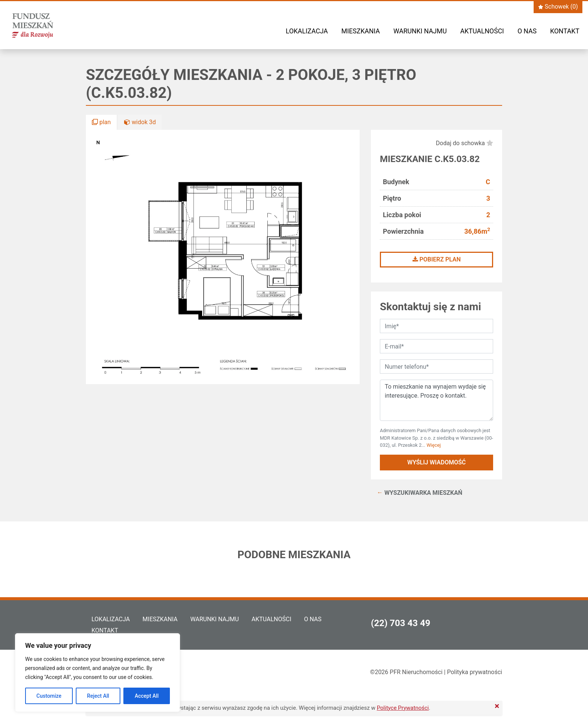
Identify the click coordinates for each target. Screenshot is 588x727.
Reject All (98, 696)
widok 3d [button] (140, 122)
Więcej (433, 445)
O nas (527, 31)
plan (101, 122)
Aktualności (482, 31)
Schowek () (558, 7)
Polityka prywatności (475, 672)
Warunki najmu (420, 31)
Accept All (147, 696)
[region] (97, 673)
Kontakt (565, 31)
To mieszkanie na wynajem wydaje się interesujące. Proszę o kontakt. (436, 400)
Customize (49, 696)
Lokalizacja (307, 31)
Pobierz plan (437, 259)
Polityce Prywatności (403, 708)
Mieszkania (361, 31)
